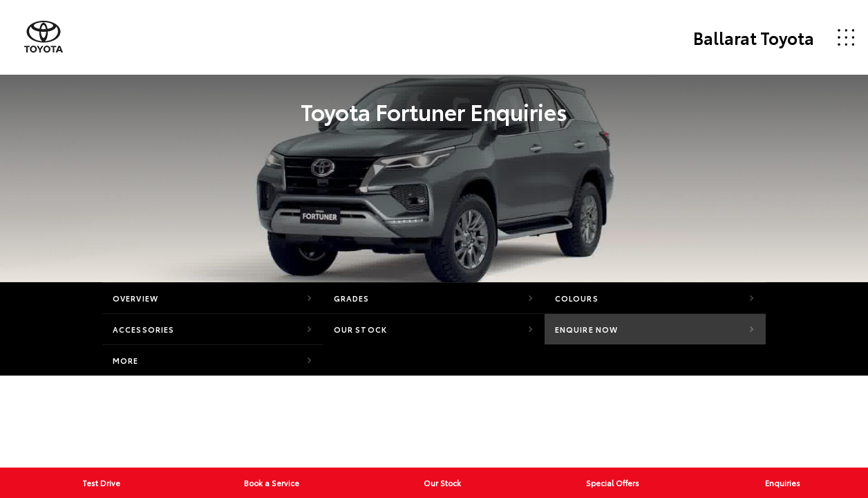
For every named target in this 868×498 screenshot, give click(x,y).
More (125, 360)
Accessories (143, 329)
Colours (577, 298)
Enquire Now (586, 329)
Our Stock (360, 329)
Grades (352, 298)
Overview (135, 298)
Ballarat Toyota (754, 37)
